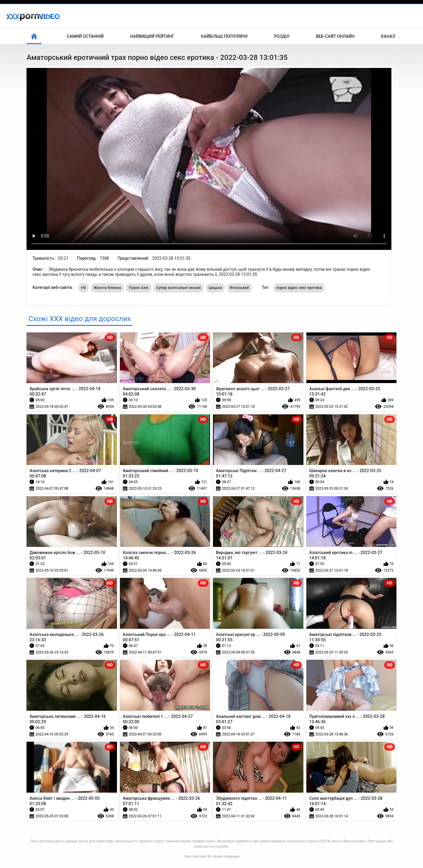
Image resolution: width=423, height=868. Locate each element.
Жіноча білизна (107, 288)
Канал (388, 36)
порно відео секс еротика (299, 288)
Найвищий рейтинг (152, 36)
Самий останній (85, 36)
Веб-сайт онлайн (335, 36)
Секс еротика (195, 856)
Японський (240, 288)
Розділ (282, 36)
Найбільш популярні (224, 36)
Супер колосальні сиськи (179, 288)
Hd (84, 288)
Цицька (216, 288)
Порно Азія (139, 288)
